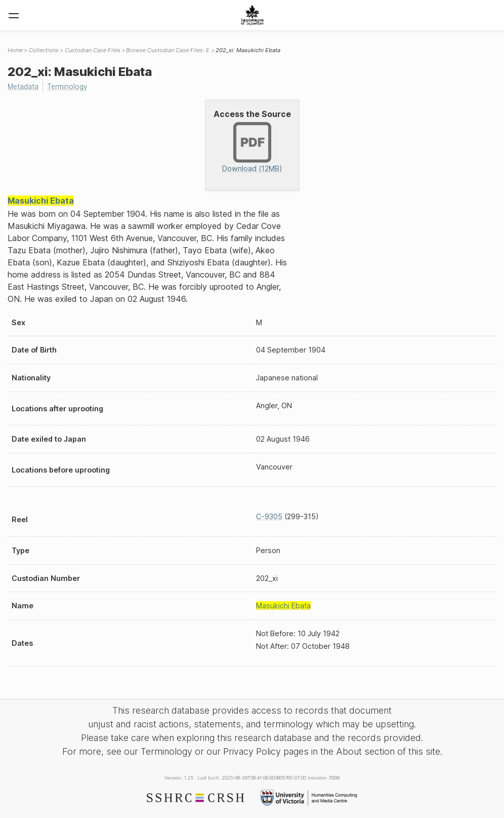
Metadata (24, 86)
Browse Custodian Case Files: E (168, 50)
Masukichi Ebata (41, 201)
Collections (44, 50)
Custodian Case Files (93, 50)
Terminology (71, 86)
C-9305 (269, 516)
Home (15, 50)
